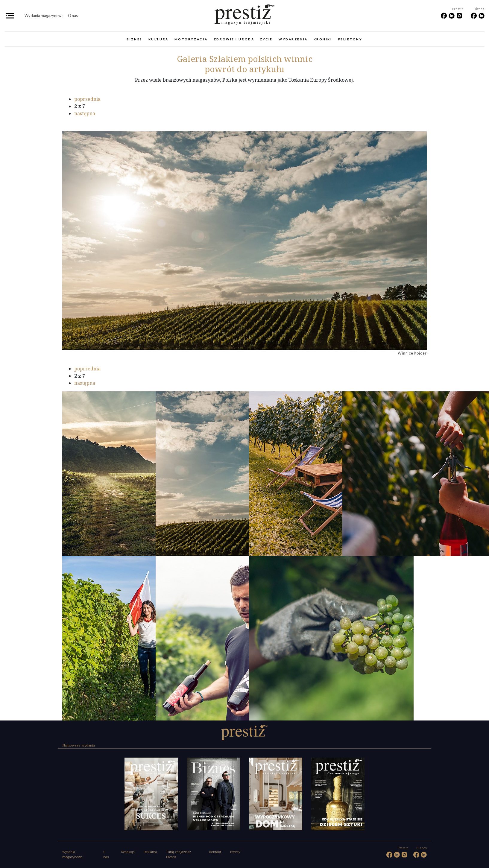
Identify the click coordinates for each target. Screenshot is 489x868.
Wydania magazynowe (44, 16)
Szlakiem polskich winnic (245, 59)
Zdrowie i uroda (234, 39)
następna (85, 113)
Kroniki (323, 39)
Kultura (158, 39)
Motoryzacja (191, 39)
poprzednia (87, 99)
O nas (73, 16)
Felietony (350, 39)
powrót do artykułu (244, 69)
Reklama (150, 852)
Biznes (134, 39)
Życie (266, 39)
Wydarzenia (293, 39)
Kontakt (215, 852)
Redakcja (128, 852)
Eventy (235, 852)
